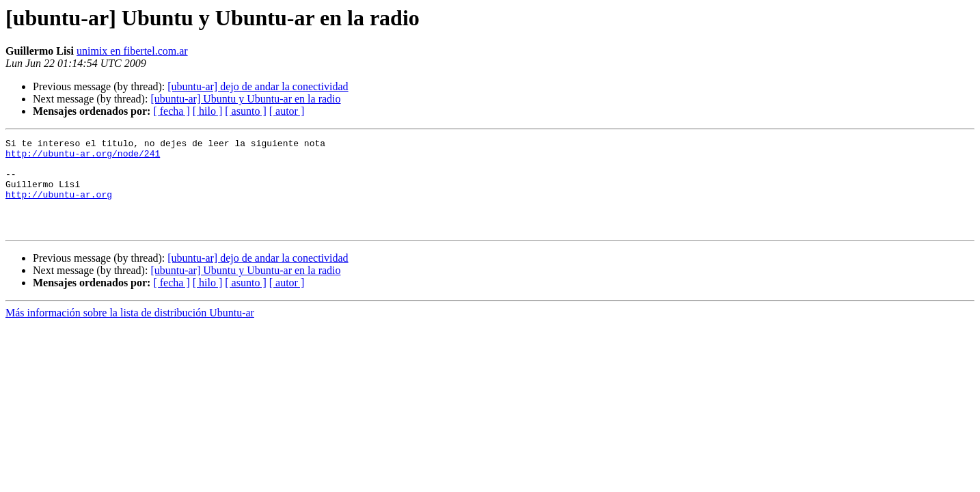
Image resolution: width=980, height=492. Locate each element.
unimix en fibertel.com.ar (132, 51)
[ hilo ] (208, 111)
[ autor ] (287, 111)
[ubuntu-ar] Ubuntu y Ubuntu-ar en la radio (245, 99)
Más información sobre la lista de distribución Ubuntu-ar (130, 331)
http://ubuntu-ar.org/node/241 (83, 157)
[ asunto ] (245, 111)
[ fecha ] (171, 111)
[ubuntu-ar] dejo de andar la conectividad (258, 86)
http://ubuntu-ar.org (59, 206)
